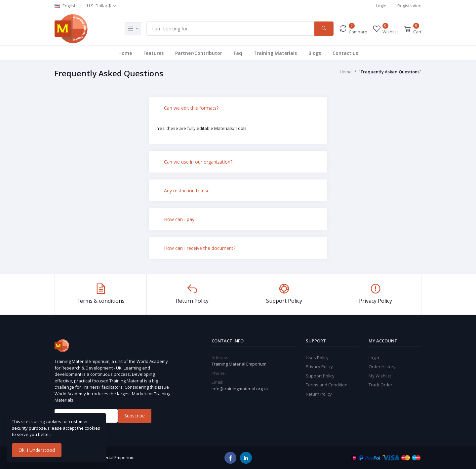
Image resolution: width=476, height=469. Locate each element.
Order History (382, 367)
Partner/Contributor (199, 53)
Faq (238, 53)
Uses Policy (317, 358)
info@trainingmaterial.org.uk (240, 389)
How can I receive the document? (200, 248)
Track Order (380, 385)
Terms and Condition (327, 385)
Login (381, 6)
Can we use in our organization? (198, 162)
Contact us (345, 53)
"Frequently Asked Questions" (390, 72)
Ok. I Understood (37, 450)
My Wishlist (380, 376)
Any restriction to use (187, 191)
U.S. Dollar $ (99, 6)
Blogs (315, 53)
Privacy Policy (319, 367)
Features (154, 53)
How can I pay (179, 219)
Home (125, 53)
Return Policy (319, 394)
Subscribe (135, 416)
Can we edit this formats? (191, 108)
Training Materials (275, 53)
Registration (409, 6)
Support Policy (320, 376)
